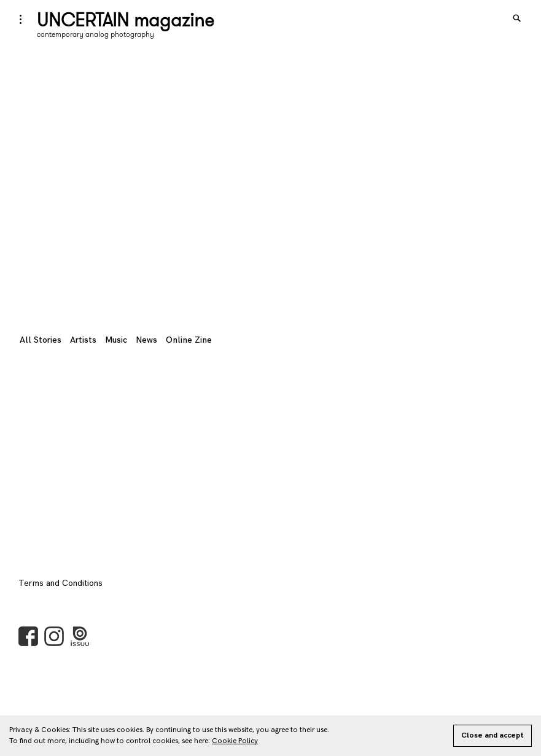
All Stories (41, 340)
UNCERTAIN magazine (126, 20)
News (146, 340)
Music (116, 340)
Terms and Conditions (60, 583)
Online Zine (189, 340)
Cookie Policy (235, 741)
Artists (83, 340)
